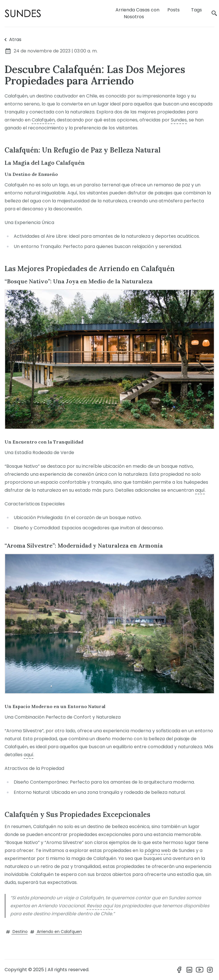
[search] (214, 14)
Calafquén (43, 120)
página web (158, 850)
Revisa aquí (100, 906)
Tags (196, 10)
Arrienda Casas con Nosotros (137, 13)
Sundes (179, 120)
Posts (174, 10)
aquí (200, 490)
